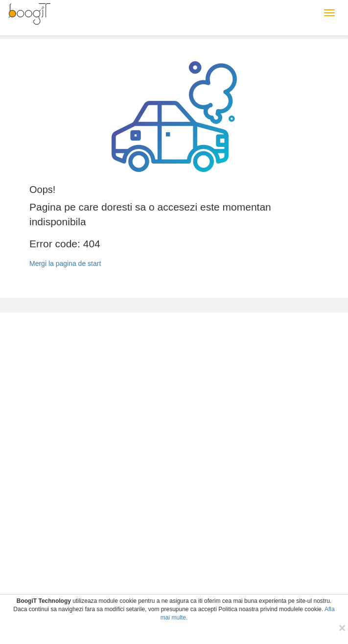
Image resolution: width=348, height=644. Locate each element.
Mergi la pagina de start (65, 263)
